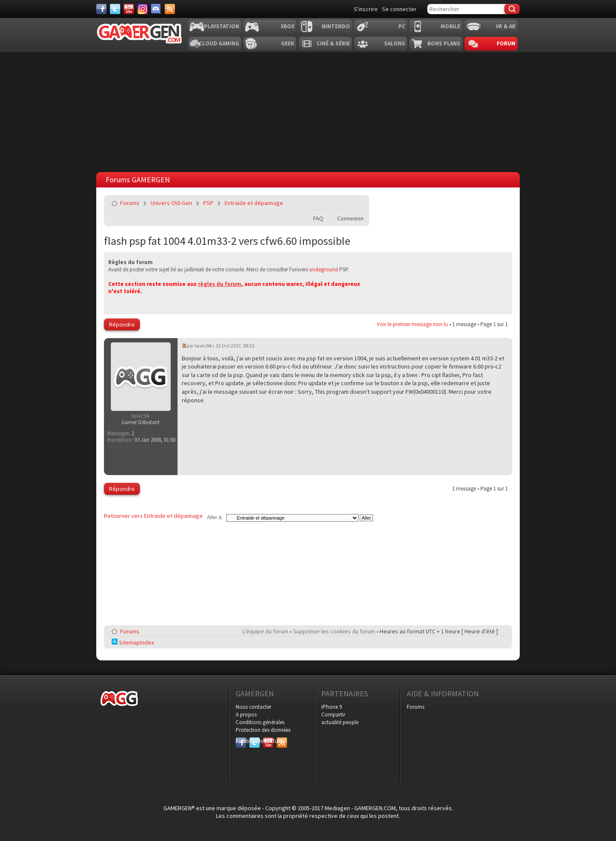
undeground (324, 269)
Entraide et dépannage (254, 203)
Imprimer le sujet (337, 203)
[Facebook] (101, 9)
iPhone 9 (332, 707)
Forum (506, 43)
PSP (208, 203)
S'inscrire (366, 9)
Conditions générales (260, 722)
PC (402, 26)
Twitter (255, 741)
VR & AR (506, 26)
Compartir (333, 715)
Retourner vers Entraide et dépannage (153, 516)
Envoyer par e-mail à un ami (357, 203)
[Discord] (156, 9)
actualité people (340, 722)
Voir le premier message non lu (412, 324)
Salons (395, 43)
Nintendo (336, 26)
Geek (288, 43)
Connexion (350, 218)
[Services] (170, 9)
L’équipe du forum (265, 631)
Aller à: (215, 517)
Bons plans (444, 43)
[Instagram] (142, 9)
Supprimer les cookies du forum (334, 631)
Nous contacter (253, 707)
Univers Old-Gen (171, 203)
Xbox (287, 26)
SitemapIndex (133, 642)
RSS (281, 741)
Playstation (222, 26)
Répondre (122, 324)
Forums (130, 203)
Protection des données (263, 730)
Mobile (450, 26)
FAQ (318, 218)
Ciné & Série (333, 43)
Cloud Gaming (219, 43)
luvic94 (203, 346)
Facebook (241, 741)
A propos (246, 715)
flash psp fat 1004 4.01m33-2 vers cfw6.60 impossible (227, 241)
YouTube (268, 741)
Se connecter (399, 9)
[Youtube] (129, 9)
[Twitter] (115, 9)
